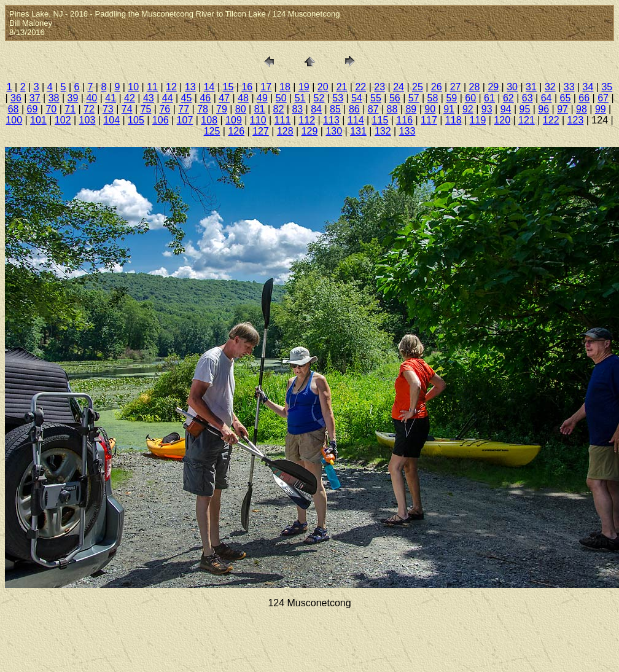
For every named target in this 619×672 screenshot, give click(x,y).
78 (203, 109)
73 (108, 109)
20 (323, 87)
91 (449, 109)
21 (342, 87)
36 (16, 98)
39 (73, 98)
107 (185, 120)
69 (33, 109)
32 (550, 87)
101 (38, 120)
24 (399, 87)
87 (373, 109)
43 (149, 98)
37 (35, 98)
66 (584, 98)
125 (212, 131)
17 (266, 87)
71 (70, 109)
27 (456, 87)
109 (234, 120)
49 (262, 98)
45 (187, 98)
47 (224, 98)
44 (168, 98)
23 (380, 87)
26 (437, 87)
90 (430, 109)
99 (601, 109)
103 (88, 120)
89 (411, 109)
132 (383, 131)
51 (300, 98)
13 (190, 87)
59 (451, 98)
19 (304, 87)
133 (407, 131)
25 (418, 87)
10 (133, 87)
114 (356, 120)
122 (551, 120)
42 (130, 98)
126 (236, 131)
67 (603, 98)
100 (14, 120)
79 (222, 109)
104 (111, 120)
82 (279, 109)
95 (525, 109)
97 (563, 109)
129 (310, 131)
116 (404, 120)
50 (281, 98)
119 (478, 120)
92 (468, 109)
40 (91, 98)
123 (576, 120)
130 (334, 131)
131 (358, 131)
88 (392, 109)
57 (414, 98)
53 (338, 98)
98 (582, 109)
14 (209, 87)
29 (493, 87)
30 (512, 87)
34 (588, 87)
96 (543, 109)
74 (127, 109)
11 (152, 87)
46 (205, 98)
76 (165, 109)
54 (357, 98)
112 (307, 120)
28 (475, 87)
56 (395, 98)
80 (241, 109)
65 (565, 98)
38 (54, 98)
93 (487, 109)
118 (454, 120)
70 (51, 109)
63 (528, 98)
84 (316, 109)
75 (146, 109)
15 (228, 87)
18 (285, 87)
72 (89, 109)
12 (171, 87)
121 (527, 120)
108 (209, 120)
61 (489, 98)
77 (184, 109)
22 (360, 87)
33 (569, 87)
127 (261, 131)
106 (161, 120)
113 (331, 120)
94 (506, 109)
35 (607, 87)
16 (247, 87)
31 (531, 87)
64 (547, 98)
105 (136, 120)
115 (380, 120)
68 (14, 109)
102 (63, 120)
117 (429, 120)
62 (508, 98)
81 (260, 109)
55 (376, 98)
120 (502, 120)
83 (297, 109)
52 (319, 98)
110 (258, 120)
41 (111, 98)
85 (335, 109)
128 (285, 131)
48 (243, 98)
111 (283, 120)
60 (470, 98)
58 (433, 98)
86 (354, 109)
